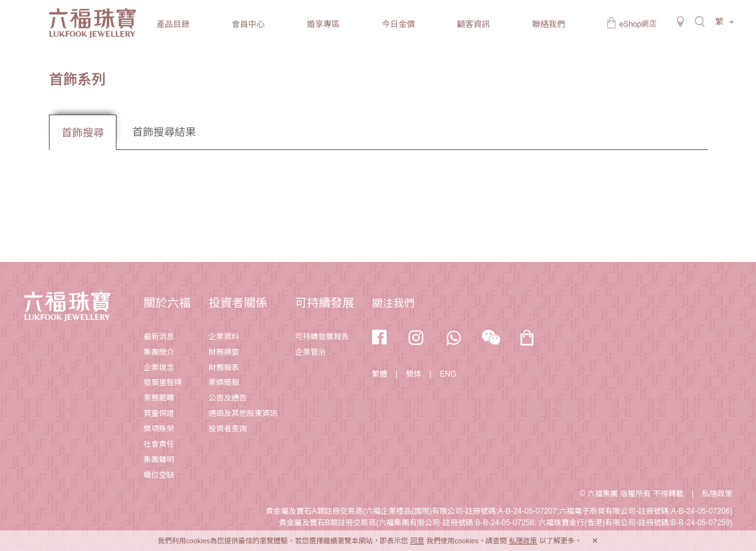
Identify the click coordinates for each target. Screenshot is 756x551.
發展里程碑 (163, 382)
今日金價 (398, 24)
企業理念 (159, 368)
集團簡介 (159, 352)
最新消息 (159, 337)
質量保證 (159, 413)
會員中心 (248, 24)
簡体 (414, 374)
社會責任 (159, 444)
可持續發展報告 (322, 337)
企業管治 (311, 352)
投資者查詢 (228, 429)
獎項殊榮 (159, 429)
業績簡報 (224, 382)
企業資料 (224, 337)
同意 (417, 541)
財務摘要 (224, 352)
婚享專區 (323, 24)
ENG (448, 374)
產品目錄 (173, 24)
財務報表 (224, 368)
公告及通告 (228, 398)
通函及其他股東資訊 (243, 413)
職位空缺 (159, 475)
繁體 (380, 374)
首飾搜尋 (83, 133)
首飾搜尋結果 (164, 132)
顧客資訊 (473, 24)
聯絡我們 (549, 24)
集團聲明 (159, 460)
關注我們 (393, 304)
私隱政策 (717, 494)
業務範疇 (159, 398)
